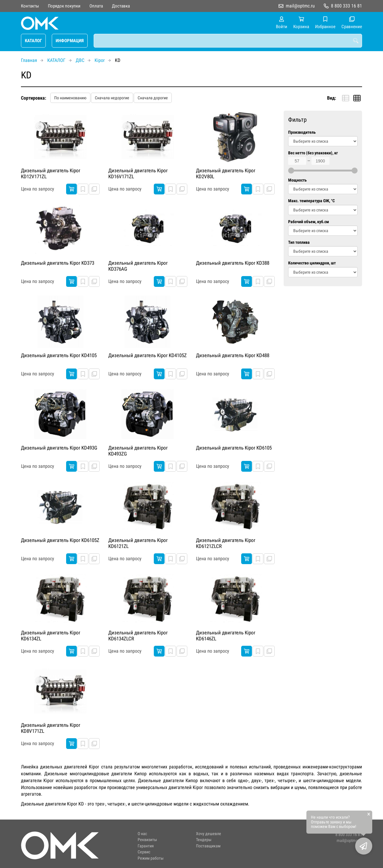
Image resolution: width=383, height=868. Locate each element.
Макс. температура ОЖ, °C (311, 201)
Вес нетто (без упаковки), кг (313, 153)
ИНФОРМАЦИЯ (70, 41)
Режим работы (151, 858)
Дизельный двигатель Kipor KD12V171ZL (51, 173)
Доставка (121, 6)
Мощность (297, 180)
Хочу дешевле (209, 834)
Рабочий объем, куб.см (308, 222)
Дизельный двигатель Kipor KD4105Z (148, 355)
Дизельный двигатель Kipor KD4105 (59, 355)
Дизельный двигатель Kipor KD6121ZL (138, 543)
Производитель (302, 132)
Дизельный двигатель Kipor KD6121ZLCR (226, 543)
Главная (29, 60)
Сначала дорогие (153, 98)
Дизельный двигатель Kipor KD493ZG (138, 451)
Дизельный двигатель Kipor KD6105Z (60, 540)
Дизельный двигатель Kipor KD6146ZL (226, 636)
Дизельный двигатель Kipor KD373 (58, 263)
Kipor (100, 60)
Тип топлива (299, 242)
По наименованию (70, 98)
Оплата (96, 6)
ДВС (80, 60)
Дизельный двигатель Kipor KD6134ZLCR (138, 636)
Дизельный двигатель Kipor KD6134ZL (51, 636)
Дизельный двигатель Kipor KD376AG (138, 266)
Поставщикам (208, 846)
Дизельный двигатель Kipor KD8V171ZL (51, 728)
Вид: (332, 98)
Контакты (30, 6)
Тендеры (204, 840)
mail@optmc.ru (300, 6)
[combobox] (228, 41)
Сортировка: (34, 98)
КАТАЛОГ (33, 41)
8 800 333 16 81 (346, 6)
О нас (142, 834)
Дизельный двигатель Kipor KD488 (233, 355)
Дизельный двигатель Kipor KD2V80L (226, 173)
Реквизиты (147, 840)
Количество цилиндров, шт (312, 263)
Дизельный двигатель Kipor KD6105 (234, 448)
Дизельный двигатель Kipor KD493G (59, 448)
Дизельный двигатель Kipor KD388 (233, 263)
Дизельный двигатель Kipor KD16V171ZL (138, 173)
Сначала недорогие (112, 98)
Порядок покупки (64, 6)
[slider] (291, 170)
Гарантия (146, 846)
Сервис (144, 852)
